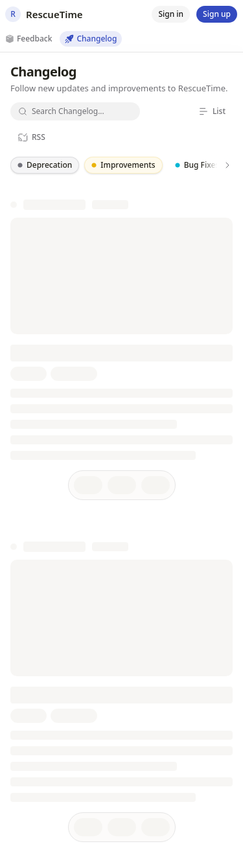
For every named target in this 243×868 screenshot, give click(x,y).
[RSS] (31, 137)
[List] (212, 111)
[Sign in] (171, 14)
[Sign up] (217, 14)
